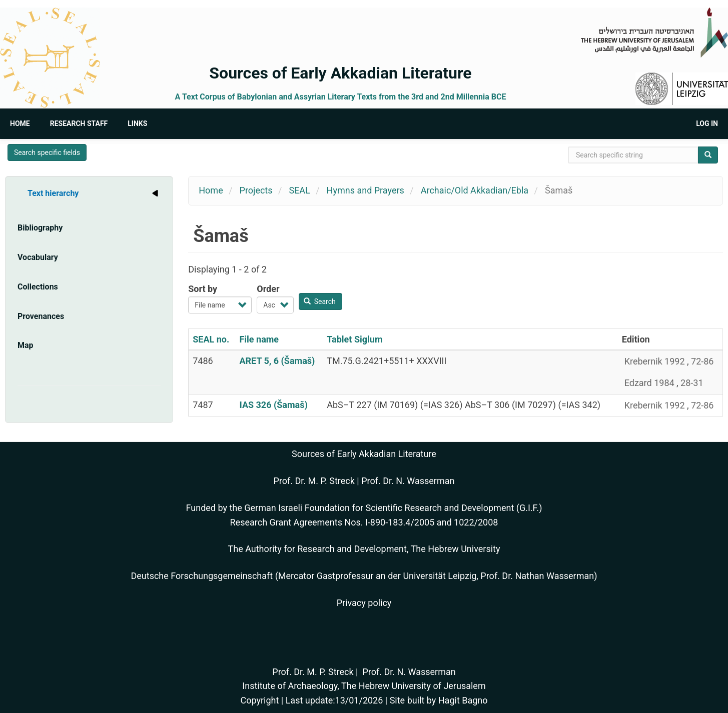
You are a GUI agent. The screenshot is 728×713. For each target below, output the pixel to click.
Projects (256, 190)
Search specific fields (47, 152)
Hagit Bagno (463, 700)
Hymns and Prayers (366, 190)
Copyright (259, 700)
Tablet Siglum (354, 339)
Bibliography (40, 228)
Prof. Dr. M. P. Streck (314, 481)
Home (20, 123)
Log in (707, 123)
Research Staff (79, 123)
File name (259, 339)
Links (137, 123)
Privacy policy (364, 603)
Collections (38, 287)
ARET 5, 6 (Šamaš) (277, 361)
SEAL (299, 190)
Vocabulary (38, 257)
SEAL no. (211, 339)
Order (268, 289)
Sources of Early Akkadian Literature (340, 73)
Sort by (203, 289)
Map (26, 345)
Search (320, 301)
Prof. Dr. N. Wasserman (408, 481)
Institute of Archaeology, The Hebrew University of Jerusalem (364, 686)
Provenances (41, 316)
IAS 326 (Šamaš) (273, 405)
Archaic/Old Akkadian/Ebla (475, 190)
